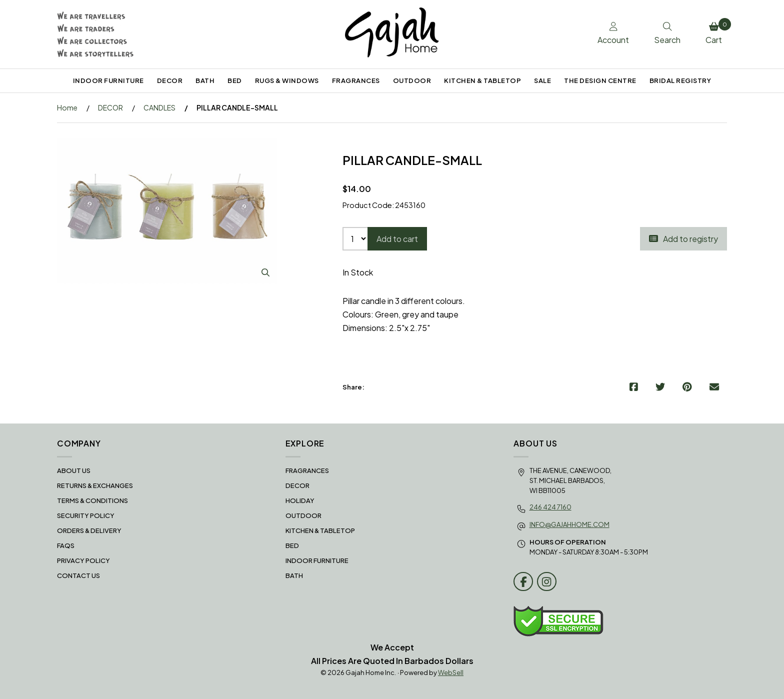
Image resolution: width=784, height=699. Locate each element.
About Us (74, 470)
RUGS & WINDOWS (287, 80)
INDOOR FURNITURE (108, 80)
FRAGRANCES (356, 80)
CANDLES (159, 107)
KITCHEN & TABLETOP (482, 80)
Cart (716, 31)
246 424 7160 (550, 507)
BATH (205, 80)
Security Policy (86, 515)
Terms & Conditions (92, 500)
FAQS (66, 545)
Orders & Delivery (89, 530)
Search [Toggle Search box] (667, 33)
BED (235, 80)
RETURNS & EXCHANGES (95, 485)
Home (67, 107)
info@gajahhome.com (569, 524)
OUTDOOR (412, 80)
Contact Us (78, 575)
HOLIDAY (300, 500)
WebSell (451, 672)
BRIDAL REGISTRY (680, 80)
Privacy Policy (83, 560)
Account (613, 33)
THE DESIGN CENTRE (600, 80)
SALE (542, 80)
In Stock (358, 272)
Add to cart (397, 239)
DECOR (170, 80)
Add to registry (683, 239)
